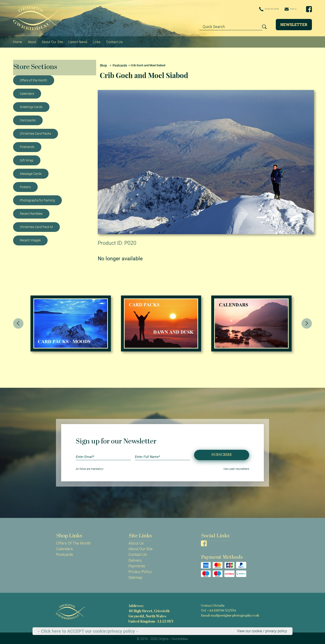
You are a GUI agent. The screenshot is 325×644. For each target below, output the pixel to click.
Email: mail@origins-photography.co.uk (230, 613)
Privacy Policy (140, 570)
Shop (103, 63)
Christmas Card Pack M (36, 225)
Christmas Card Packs (35, 132)
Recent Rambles (31, 212)
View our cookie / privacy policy (261, 631)
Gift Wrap (27, 158)
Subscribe (222, 453)
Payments (137, 564)
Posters (25, 185)
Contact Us (113, 41)
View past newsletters (236, 467)
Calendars (27, 92)
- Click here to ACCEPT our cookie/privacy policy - (88, 631)
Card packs (28, 118)
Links (95, 41)
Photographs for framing (37, 199)
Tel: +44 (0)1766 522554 (218, 609)
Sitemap (135, 576)
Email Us (287, 9)
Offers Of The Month (73, 541)
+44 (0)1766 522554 (254, 9)
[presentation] (18, 322)
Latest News (77, 41)
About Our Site (52, 41)
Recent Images (30, 238)
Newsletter (294, 24)
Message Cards (31, 172)
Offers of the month (34, 78)
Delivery (135, 559)
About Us (136, 541)
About (32, 41)
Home (18, 41)
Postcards (27, 145)
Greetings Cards (31, 105)
